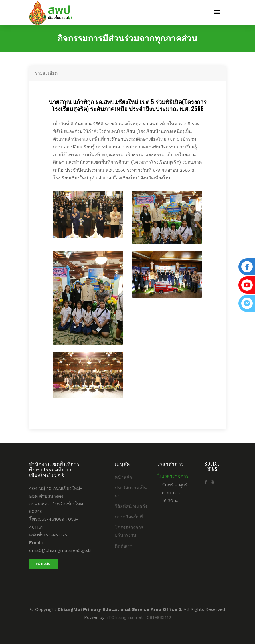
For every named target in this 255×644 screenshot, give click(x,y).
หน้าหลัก (124, 477)
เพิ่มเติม (43, 564)
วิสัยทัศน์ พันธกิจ (131, 506)
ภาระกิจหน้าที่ (129, 517)
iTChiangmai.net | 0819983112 (139, 617)
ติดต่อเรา (124, 546)
